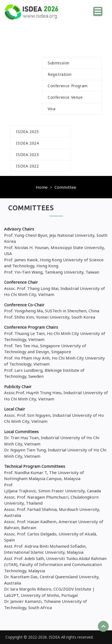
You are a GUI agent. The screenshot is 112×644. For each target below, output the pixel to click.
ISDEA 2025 (27, 132)
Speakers (25, 109)
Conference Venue (65, 97)
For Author (62, 51)
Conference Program (68, 86)
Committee (78, 40)
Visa (52, 109)
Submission (59, 63)
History (26, 120)
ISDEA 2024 (27, 143)
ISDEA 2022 (27, 166)
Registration (60, 74)
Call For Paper (38, 40)
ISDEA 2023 (27, 155)
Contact (86, 166)
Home (76, 10)
